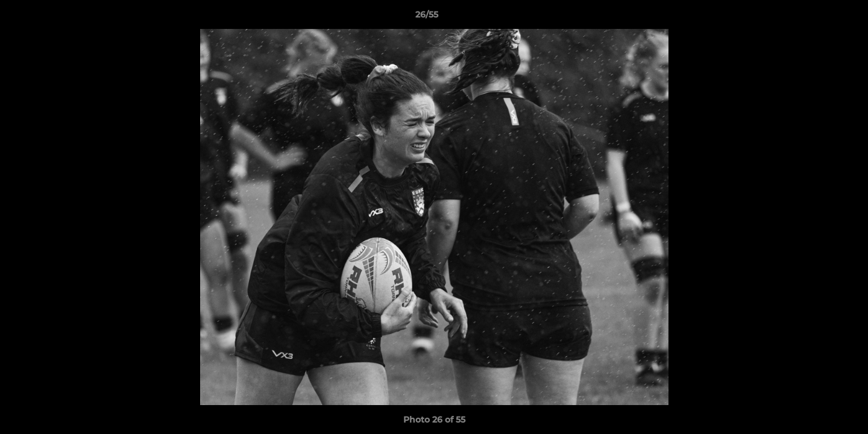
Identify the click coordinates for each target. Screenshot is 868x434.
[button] (817, 17)
